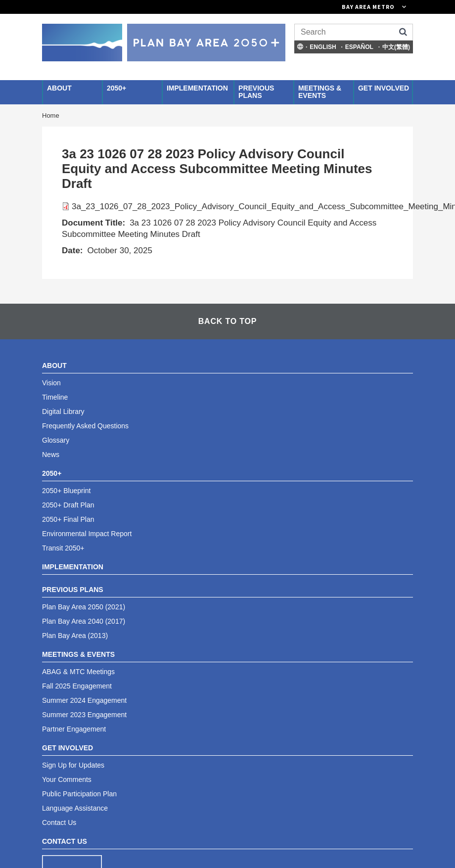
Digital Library (63, 411)
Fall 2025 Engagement (77, 686)
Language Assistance (75, 808)
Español (359, 47)
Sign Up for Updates (73, 765)
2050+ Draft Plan (68, 505)
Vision (51, 383)
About (59, 88)
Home (51, 115)
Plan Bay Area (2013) (75, 636)
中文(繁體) (396, 47)
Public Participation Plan (79, 794)
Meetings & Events (320, 92)
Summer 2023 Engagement (84, 715)
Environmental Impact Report (87, 534)
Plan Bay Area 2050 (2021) (84, 607)
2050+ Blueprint (66, 491)
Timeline (55, 397)
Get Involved (384, 88)
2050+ (116, 88)
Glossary (56, 440)
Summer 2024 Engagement (84, 700)
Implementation (197, 88)
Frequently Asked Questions (85, 426)
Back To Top (227, 321)
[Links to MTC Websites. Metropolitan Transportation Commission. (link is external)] (319, 7)
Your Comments (67, 779)
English (323, 47)
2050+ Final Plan (68, 519)
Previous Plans (256, 92)
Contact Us (59, 822)
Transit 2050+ (63, 548)
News (51, 455)
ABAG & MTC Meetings (78, 672)
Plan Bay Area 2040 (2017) (84, 621)
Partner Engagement (74, 729)
